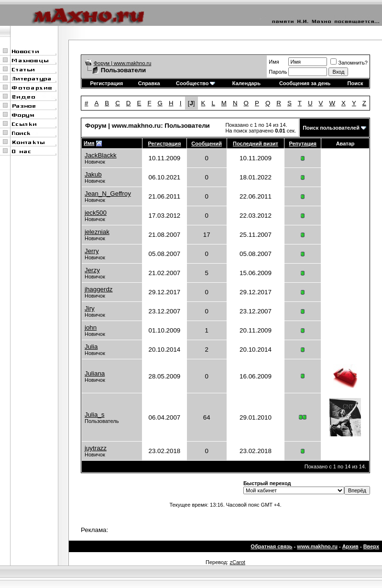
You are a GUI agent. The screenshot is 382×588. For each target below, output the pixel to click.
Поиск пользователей (331, 128)
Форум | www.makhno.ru (123, 63)
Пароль (278, 72)
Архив (350, 546)
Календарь (246, 83)
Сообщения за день (305, 83)
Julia (91, 347)
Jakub (93, 174)
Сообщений (207, 144)
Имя (274, 62)
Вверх (371, 546)
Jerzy (92, 270)
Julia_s (95, 415)
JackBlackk (101, 155)
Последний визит (256, 144)
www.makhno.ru (317, 546)
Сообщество (196, 83)
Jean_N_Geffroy (108, 194)
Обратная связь (271, 546)
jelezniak (97, 232)
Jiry (90, 308)
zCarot (237, 562)
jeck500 (96, 213)
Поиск (355, 83)
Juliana (95, 373)
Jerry (92, 251)
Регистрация (106, 83)
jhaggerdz (99, 289)
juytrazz (96, 448)
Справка (149, 83)
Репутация (303, 144)
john (91, 327)
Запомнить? (349, 63)
